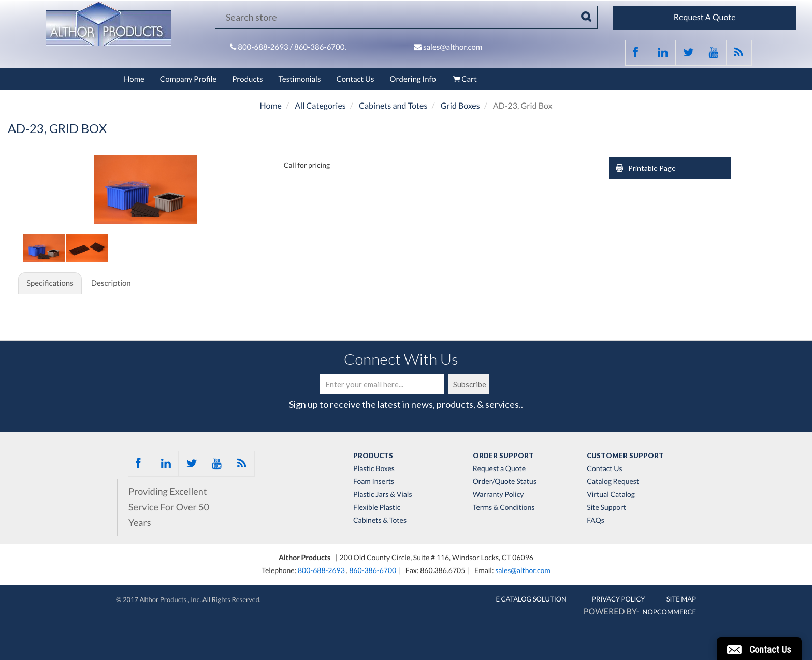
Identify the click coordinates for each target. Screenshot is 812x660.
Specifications (50, 283)
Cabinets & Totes (380, 520)
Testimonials (300, 79)
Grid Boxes (460, 106)
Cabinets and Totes (393, 106)
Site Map (681, 599)
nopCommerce (669, 612)
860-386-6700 (373, 570)
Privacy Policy (619, 599)
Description (111, 283)
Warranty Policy (498, 494)
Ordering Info (413, 79)
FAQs (595, 520)
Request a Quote (499, 468)
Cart (464, 79)
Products (247, 79)
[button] (759, 649)
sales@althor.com (453, 47)
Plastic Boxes (374, 468)
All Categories (320, 106)
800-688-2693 (264, 47)
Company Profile (188, 79)
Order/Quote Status (505, 481)
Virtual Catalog (611, 494)
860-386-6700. (320, 47)
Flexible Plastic (377, 507)
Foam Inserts (374, 481)
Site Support (606, 507)
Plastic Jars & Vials (383, 494)
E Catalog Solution (531, 599)
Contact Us (355, 79)
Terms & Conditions (504, 507)
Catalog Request (613, 481)
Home (134, 79)
